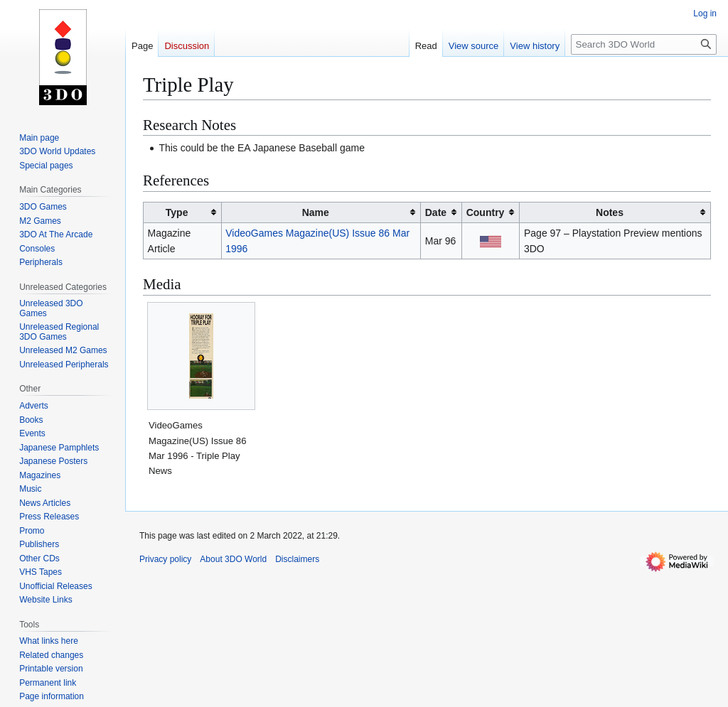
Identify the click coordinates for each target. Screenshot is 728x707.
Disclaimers (297, 559)
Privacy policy (165, 559)
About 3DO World (233, 559)
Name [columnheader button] (316, 212)
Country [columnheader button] (486, 212)
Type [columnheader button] (177, 212)
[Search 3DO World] (644, 44)
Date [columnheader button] (436, 212)
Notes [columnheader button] (610, 212)
